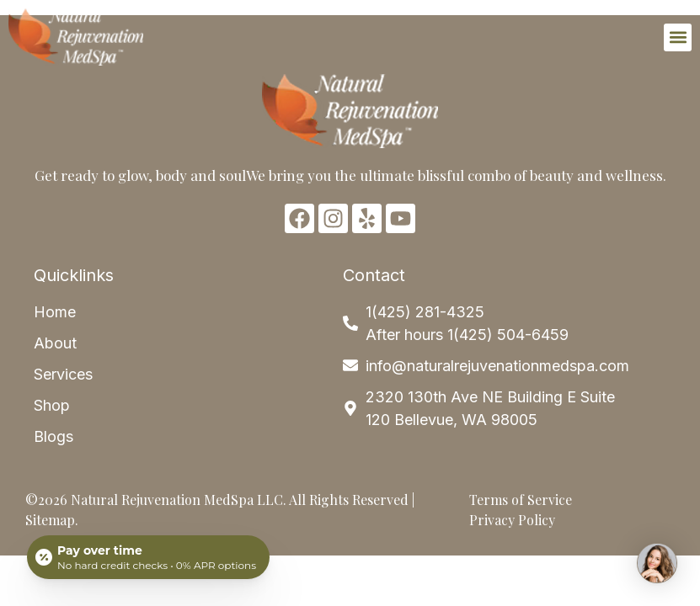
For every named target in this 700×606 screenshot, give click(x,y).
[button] (678, 37)
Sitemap (50, 520)
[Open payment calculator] (148, 557)
